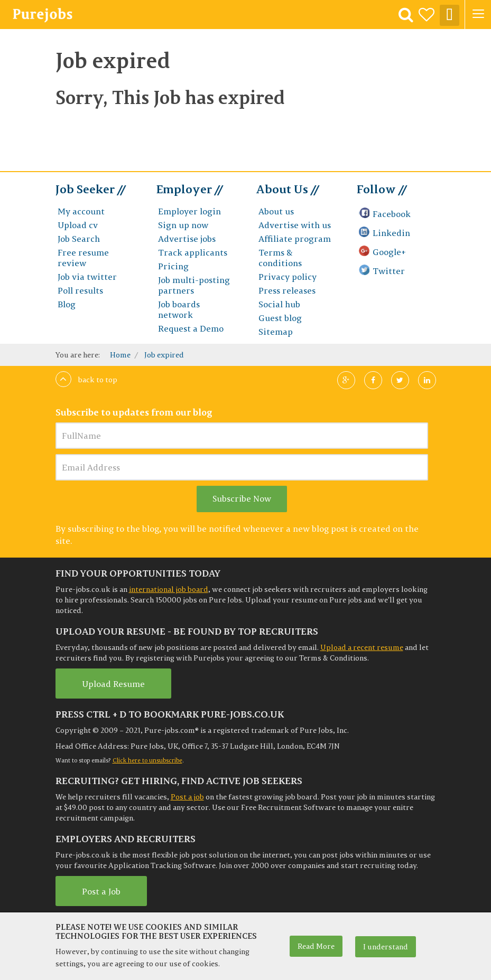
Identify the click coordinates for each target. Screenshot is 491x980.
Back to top (86, 380)
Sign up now (182, 225)
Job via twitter (87, 277)
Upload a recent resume (362, 647)
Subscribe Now (242, 498)
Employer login (189, 211)
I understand (386, 947)
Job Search (78, 239)
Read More (316, 946)
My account (81, 211)
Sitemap (275, 332)
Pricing (173, 266)
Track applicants (192, 252)
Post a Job (101, 891)
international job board (169, 589)
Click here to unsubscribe (147, 760)
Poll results (80, 290)
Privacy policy (287, 277)
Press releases (287, 290)
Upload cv (78, 225)
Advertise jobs (187, 239)
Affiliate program (294, 239)
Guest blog (280, 318)
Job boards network (179, 309)
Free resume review (83, 258)
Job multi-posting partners (193, 285)
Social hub (279, 304)
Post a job (187, 797)
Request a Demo (191, 328)
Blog (66, 304)
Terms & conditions (280, 258)
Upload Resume (113, 684)
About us (276, 211)
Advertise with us (294, 225)
